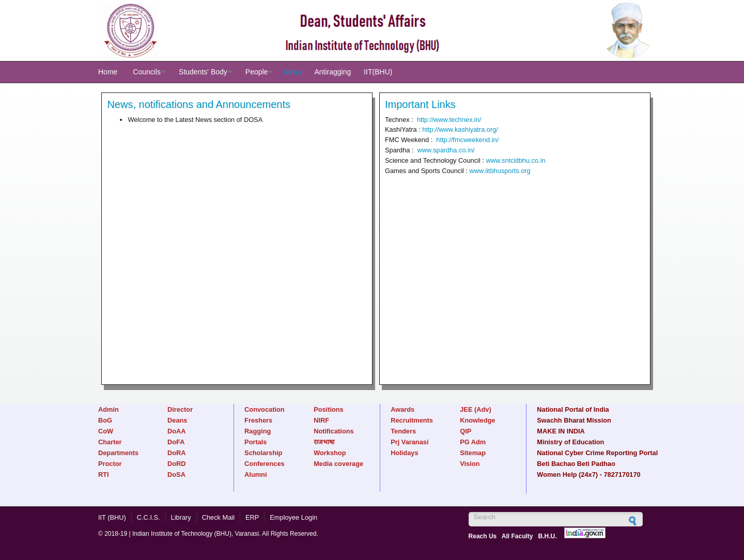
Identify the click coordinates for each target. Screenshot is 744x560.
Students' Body (203, 72)
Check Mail (218, 517)
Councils (147, 72)
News (292, 72)
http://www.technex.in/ (449, 120)
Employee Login (293, 517)
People (257, 72)
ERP (252, 517)
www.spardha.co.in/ (446, 150)
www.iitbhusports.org (500, 171)
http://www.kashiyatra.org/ (460, 129)
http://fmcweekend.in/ (467, 140)
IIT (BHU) (112, 517)
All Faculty (517, 536)
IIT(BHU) (378, 72)
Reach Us (483, 536)
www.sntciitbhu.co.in (515, 160)
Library (181, 517)
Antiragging (332, 72)
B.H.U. (548, 536)
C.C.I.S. (149, 517)
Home (108, 72)
